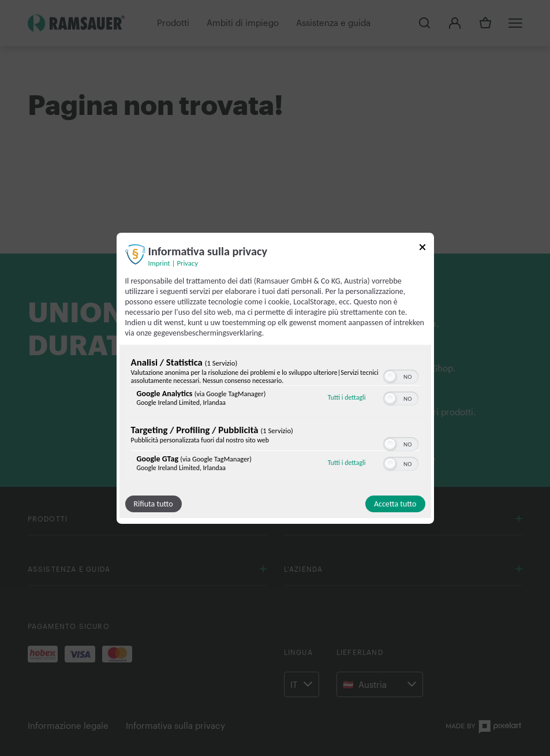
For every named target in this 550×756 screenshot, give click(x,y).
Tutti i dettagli (347, 397)
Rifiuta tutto (154, 504)
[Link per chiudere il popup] (422, 249)
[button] (390, 377)
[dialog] (275, 378)
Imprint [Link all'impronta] (159, 262)
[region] (275, 417)
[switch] (401, 375)
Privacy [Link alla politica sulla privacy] (188, 262)
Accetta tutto (395, 504)
